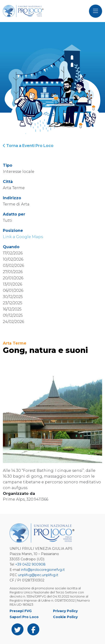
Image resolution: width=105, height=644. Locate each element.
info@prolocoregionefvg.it (43, 570)
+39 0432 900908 (30, 564)
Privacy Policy (65, 611)
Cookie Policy (65, 617)
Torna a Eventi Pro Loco (28, 146)
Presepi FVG (21, 611)
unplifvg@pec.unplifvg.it (38, 575)
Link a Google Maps (23, 237)
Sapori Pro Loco (24, 617)
